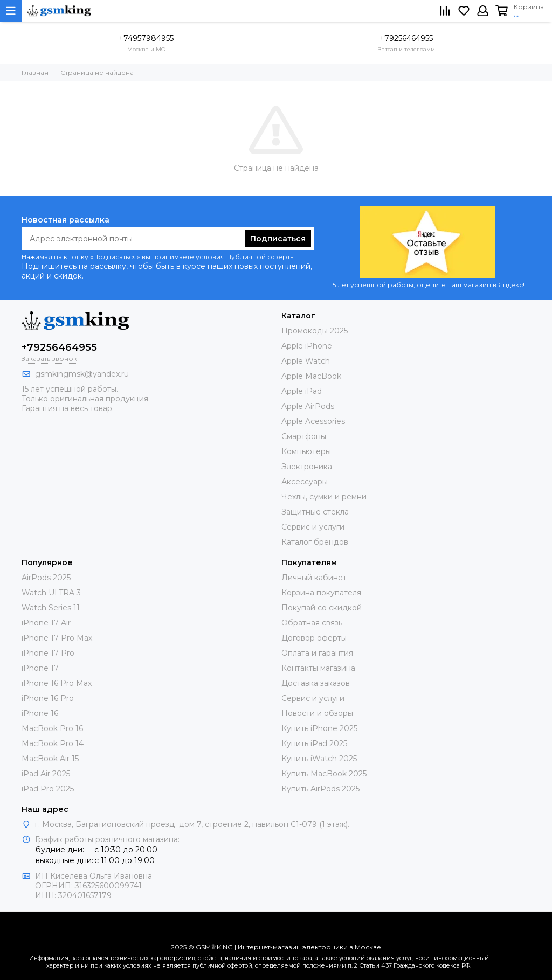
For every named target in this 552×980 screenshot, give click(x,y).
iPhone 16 (40, 713)
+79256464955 (406, 38)
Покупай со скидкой (322, 608)
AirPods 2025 (46, 578)
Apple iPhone (307, 346)
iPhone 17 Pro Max (57, 638)
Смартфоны (304, 436)
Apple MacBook (311, 376)
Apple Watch (306, 361)
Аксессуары (305, 482)
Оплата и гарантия (317, 653)
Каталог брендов (315, 542)
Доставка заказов (316, 683)
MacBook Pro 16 (52, 728)
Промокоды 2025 (315, 331)
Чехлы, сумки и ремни (324, 497)
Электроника (307, 467)
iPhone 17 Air (46, 623)
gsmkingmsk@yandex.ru (82, 374)
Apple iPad (302, 391)
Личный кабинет (314, 578)
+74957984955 (146, 38)
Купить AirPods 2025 (320, 789)
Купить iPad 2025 (314, 743)
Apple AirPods (308, 406)
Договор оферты (314, 638)
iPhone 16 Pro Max (57, 683)
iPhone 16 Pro (48, 698)
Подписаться (278, 239)
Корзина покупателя (321, 593)
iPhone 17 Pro (48, 653)
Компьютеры (306, 451)
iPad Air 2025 (46, 774)
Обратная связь (312, 623)
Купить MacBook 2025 (324, 774)
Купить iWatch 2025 (319, 759)
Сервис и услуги (313, 527)
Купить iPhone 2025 (319, 728)
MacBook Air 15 (50, 759)
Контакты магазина (318, 668)
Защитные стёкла (315, 512)
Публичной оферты (261, 257)
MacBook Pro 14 (53, 743)
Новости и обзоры (317, 713)
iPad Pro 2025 (48, 789)
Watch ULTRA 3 (51, 593)
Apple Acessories (313, 421)
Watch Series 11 (51, 608)
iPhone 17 (40, 668)
